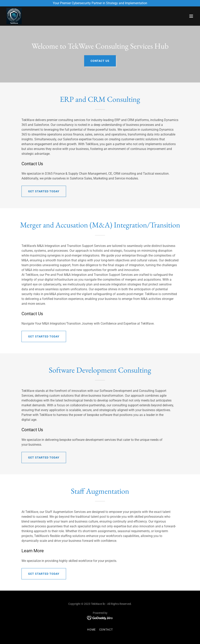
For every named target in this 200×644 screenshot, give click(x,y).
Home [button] (92, 630)
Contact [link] (106, 630)
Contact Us (100, 61)
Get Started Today (44, 191)
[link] (14, 16)
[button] (191, 16)
